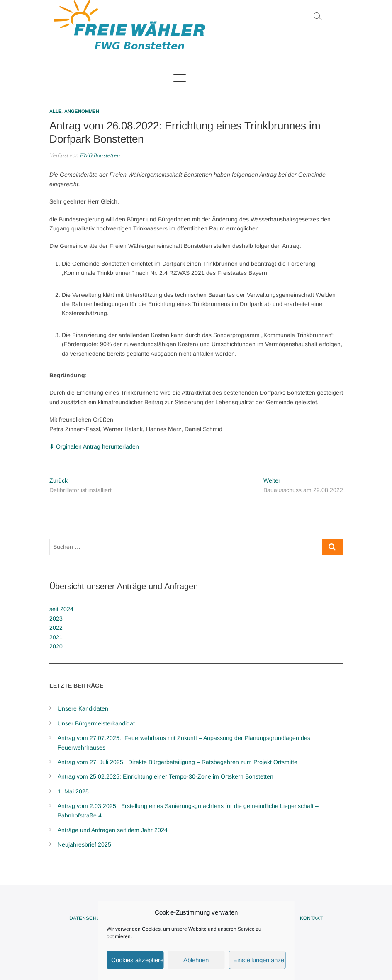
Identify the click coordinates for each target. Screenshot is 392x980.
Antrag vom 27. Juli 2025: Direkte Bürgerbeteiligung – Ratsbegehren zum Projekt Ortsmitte (178, 762)
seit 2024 (61, 609)
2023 (56, 619)
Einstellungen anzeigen (259, 960)
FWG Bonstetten (99, 156)
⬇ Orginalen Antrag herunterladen (94, 446)
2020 (56, 646)
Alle (56, 111)
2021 (56, 637)
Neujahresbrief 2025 (84, 844)
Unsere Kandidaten (83, 708)
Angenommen (82, 111)
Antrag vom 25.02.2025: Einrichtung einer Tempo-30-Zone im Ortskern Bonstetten (166, 776)
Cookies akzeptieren (137, 960)
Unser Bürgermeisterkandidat (96, 723)
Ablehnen (196, 960)
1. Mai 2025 (73, 791)
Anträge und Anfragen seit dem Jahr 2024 (113, 830)
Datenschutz (88, 918)
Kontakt (311, 918)
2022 (56, 628)
